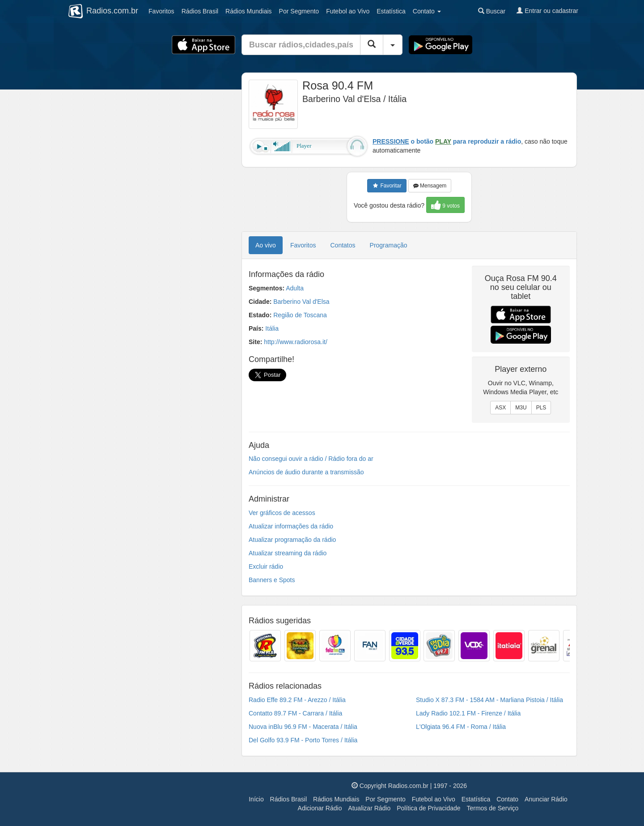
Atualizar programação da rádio (292, 540)
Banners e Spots (272, 580)
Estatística (391, 11)
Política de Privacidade (428, 808)
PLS (541, 408)
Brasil (200, 11)
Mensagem (430, 186)
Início (256, 799)
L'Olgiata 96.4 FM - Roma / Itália (461, 727)
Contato (507, 799)
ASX (500, 408)
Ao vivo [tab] (266, 245)
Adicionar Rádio (320, 808)
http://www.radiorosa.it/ (296, 342)
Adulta (295, 288)
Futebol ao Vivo (434, 799)
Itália (272, 328)
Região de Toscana (300, 315)
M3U (521, 408)
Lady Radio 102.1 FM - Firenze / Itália (468, 713)
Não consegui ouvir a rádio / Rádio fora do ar (311, 459)
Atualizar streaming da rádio (288, 553)
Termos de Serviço (492, 808)
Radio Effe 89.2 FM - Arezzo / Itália (297, 700)
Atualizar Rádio (369, 808)
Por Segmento (386, 799)
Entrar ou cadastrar (547, 11)
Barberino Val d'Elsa (301, 302)
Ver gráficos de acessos (282, 513)
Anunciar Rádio (546, 799)
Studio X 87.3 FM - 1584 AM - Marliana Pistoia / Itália (489, 700)
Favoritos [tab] (303, 245)
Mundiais (249, 11)
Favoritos (161, 11)
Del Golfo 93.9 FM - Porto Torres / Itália (303, 740)
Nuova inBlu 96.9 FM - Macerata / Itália (303, 727)
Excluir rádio (266, 566)
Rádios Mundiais (336, 799)
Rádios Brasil (288, 799)
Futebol (348, 11)
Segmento (299, 11)
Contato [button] (427, 11)
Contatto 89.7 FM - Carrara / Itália (295, 713)
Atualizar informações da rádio (291, 526)
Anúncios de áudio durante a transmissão (306, 472)
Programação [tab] (389, 245)
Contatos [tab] (343, 245)
